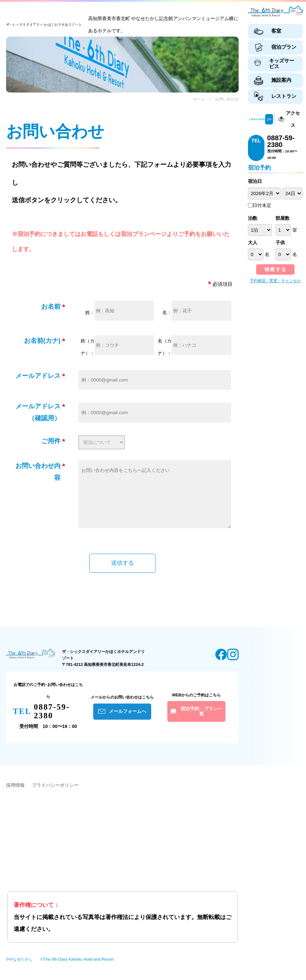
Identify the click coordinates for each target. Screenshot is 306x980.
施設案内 (281, 80)
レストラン (284, 96)
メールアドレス (38, 376)
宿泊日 (255, 181)
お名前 (51, 307)
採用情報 (15, 796)
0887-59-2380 (281, 141)
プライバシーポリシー (55, 796)
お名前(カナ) (42, 341)
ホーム (199, 99)
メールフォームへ (128, 722)
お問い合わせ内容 (38, 472)
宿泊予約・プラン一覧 (202, 722)
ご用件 (51, 441)
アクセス (293, 119)
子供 (280, 243)
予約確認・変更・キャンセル (275, 280)
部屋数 (283, 218)
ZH (269, 119)
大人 (253, 243)
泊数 (253, 218)
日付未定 (260, 205)
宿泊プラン (284, 47)
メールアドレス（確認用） (38, 412)
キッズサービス (282, 63)
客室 (276, 31)
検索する (276, 269)
